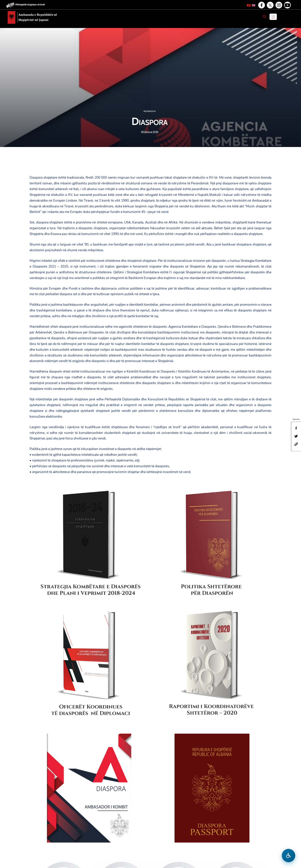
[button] (296, 444)
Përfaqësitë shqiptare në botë (30, 5)
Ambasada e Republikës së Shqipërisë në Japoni (38, 17)
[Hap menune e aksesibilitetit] (289, 856)
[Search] (265, 16)
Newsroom (150, 111)
